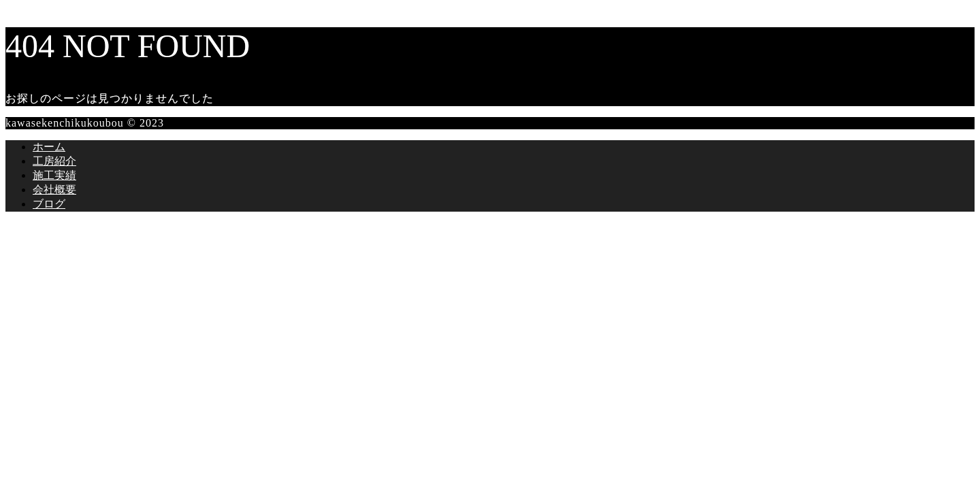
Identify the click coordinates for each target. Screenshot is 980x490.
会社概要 (54, 190)
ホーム (49, 147)
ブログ (49, 204)
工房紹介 (54, 161)
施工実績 (54, 175)
